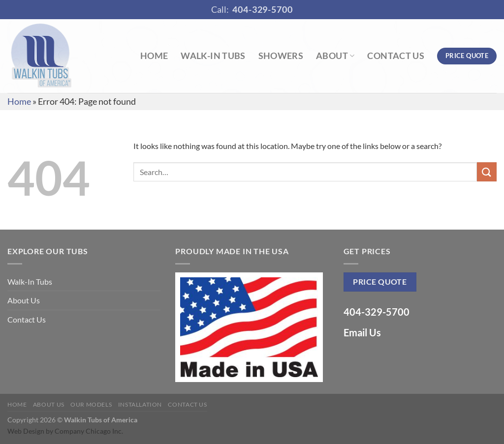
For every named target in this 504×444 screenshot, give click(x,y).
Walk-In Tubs (213, 56)
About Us (24, 300)
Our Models (91, 404)
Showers (281, 56)
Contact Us (396, 56)
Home (154, 56)
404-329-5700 (377, 312)
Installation (140, 404)
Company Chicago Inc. (89, 431)
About (335, 56)
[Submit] (487, 172)
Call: (252, 10)
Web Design (26, 431)
